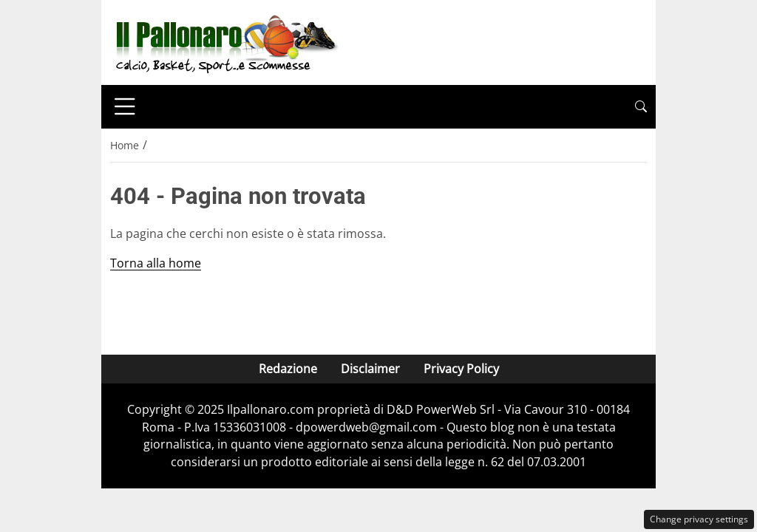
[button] (641, 107)
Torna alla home (156, 263)
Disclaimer (370, 369)
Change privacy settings (699, 519)
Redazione (288, 369)
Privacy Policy (461, 369)
